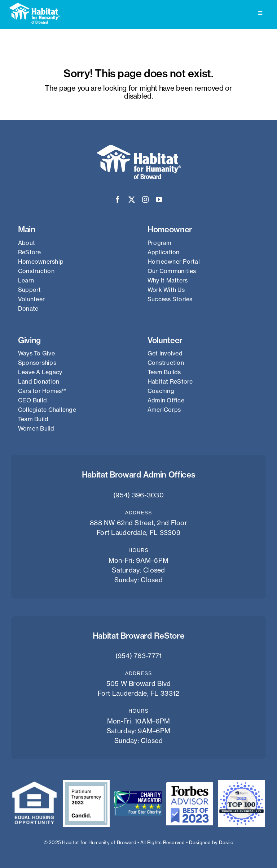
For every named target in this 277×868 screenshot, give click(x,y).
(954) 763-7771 (139, 656)
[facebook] (118, 199)
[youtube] (159, 199)
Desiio (226, 842)
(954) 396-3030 (138, 495)
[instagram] (145, 199)
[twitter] (132, 199)
